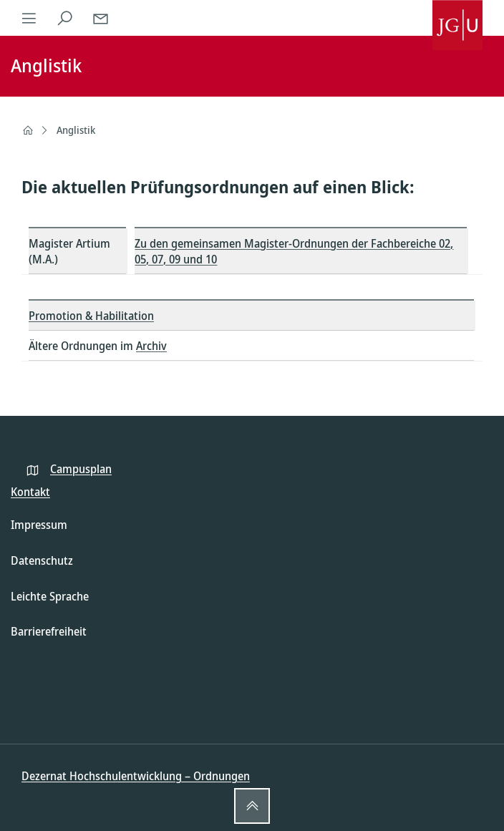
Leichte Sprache (50, 596)
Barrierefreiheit (49, 631)
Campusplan (81, 469)
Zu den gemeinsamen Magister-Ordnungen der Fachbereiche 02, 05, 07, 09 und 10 (294, 251)
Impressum (39, 525)
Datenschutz (42, 560)
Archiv (151, 346)
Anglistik (76, 130)
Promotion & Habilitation (91, 316)
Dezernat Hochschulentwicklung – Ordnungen (136, 776)
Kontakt (30, 492)
